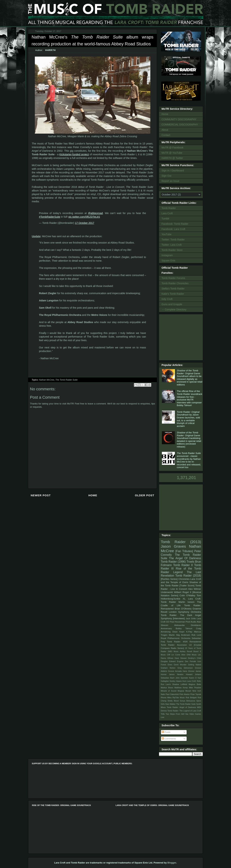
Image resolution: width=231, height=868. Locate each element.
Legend (178, 572)
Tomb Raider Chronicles (175, 283)
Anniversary (166, 628)
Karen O (193, 678)
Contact (166, 135)
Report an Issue (170, 181)
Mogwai (181, 691)
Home (93, 495)
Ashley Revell (186, 651)
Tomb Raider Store (172, 250)
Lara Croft (167, 213)
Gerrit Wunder (180, 665)
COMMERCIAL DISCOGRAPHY (180, 125)
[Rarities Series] (169, 579)
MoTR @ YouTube (172, 153)
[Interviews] (179, 618)
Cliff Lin (170, 655)
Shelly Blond (173, 701)
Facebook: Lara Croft (173, 229)
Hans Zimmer (188, 671)
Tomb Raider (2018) (188, 576)
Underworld (167, 592)
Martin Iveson (186, 602)
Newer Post (41, 495)
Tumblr (165, 219)
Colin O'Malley (187, 595)
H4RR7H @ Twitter (172, 158)
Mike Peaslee (195, 688)
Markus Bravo (167, 688)
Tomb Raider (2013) (181, 542)
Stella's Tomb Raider (173, 289)
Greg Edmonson (185, 668)
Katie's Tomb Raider (173, 294)
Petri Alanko (185, 694)
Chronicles (184, 579)
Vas (187, 714)
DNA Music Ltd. (194, 655)
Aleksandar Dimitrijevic (188, 625)
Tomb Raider (169, 208)
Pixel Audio (191, 622)
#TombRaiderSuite (50, 217)
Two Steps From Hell (175, 714)
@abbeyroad (95, 213)
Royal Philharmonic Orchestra (176, 638)
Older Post (145, 495)
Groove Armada (175, 671)
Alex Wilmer (195, 589)
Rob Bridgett (191, 698)
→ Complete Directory (174, 310)
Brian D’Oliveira (183, 609)
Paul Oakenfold (172, 694)
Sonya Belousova (188, 701)
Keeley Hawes (176, 681)
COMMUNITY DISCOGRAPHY (179, 119)
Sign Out (166, 176)
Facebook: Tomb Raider (175, 224)
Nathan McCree (47, 380)
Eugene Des (183, 661)
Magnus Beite (195, 684)
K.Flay (189, 632)
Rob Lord (196, 635)
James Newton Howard (181, 674)
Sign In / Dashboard (173, 170)
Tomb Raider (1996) (173, 562)
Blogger (172, 863)
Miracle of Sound (169, 691)
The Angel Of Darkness (185, 558)
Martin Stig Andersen (180, 635)
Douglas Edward (168, 661)
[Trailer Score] (187, 586)
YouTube (166, 234)
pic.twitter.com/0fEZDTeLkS (84, 217)
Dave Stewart (181, 658)
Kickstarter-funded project (74, 154)
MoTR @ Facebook (173, 148)
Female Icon (195, 661)
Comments (169, 739)
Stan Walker (170, 704)
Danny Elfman (167, 658)
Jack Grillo (191, 618)
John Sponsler (182, 678)
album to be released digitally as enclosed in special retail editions (189, 378)
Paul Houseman (178, 622)
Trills (163, 714)
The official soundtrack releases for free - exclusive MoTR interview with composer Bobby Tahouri (189, 398)
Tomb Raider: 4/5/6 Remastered (184, 642)
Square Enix (168, 261)
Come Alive (180, 655)
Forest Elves (166, 665)
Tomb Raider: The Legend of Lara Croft (184, 711)
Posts (166, 732)
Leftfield (184, 684)
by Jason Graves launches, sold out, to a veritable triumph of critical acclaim (188, 419)
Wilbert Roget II (183, 592)
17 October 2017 (85, 223)
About (165, 130)
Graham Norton (168, 668)
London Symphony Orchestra (185, 612)
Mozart (188, 691)
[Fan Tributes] (184, 551)
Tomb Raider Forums (173, 278)
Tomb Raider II (183, 565)
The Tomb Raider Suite (67, 380)
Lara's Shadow (172, 684)
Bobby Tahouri (184, 628)
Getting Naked (195, 665)
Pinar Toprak (196, 694)
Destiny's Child (194, 658)
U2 (190, 645)
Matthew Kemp (181, 688)
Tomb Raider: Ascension (174, 645)
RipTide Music (179, 698)
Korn (184, 681)
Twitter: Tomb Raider (173, 240)
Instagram (167, 255)
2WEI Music (173, 651)
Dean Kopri (178, 632)
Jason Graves (173, 546)
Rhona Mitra (166, 698)
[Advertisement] (182, 337)
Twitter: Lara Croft (172, 245)
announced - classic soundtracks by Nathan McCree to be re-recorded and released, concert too (189, 460)
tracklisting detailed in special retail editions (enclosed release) (189, 440)
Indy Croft (167, 299)
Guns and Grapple (172, 304)
